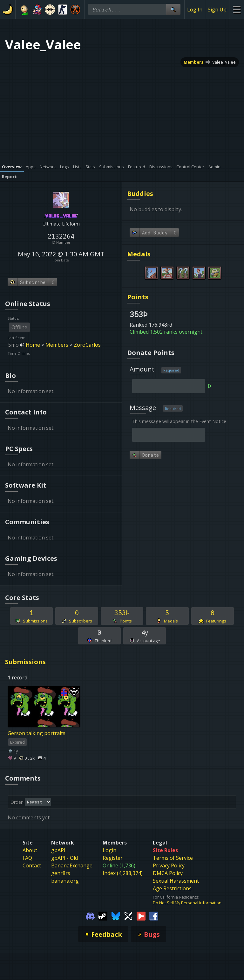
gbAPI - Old (64, 858)
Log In (195, 10)
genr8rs (61, 873)
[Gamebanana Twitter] (128, 916)
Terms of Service (173, 858)
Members (193, 62)
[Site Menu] (237, 9)
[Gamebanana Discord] (90, 916)
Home (33, 345)
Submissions (25, 662)
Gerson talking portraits (37, 733)
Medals (139, 254)
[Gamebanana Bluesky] (116, 916)
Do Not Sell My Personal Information (187, 903)
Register (113, 858)
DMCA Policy (168, 873)
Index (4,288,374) (123, 873)
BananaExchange (72, 865)
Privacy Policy (169, 865)
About (30, 850)
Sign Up (217, 10)
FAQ (27, 858)
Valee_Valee (224, 62)
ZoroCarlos (87, 345)
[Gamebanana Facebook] (154, 916)
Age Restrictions (172, 888)
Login (109, 850)
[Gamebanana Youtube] (141, 916)
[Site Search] (173, 9)
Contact (32, 865)
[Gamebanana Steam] (103, 916)
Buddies (140, 194)
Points (138, 297)
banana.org (65, 881)
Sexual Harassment (176, 881)
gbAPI (58, 850)
